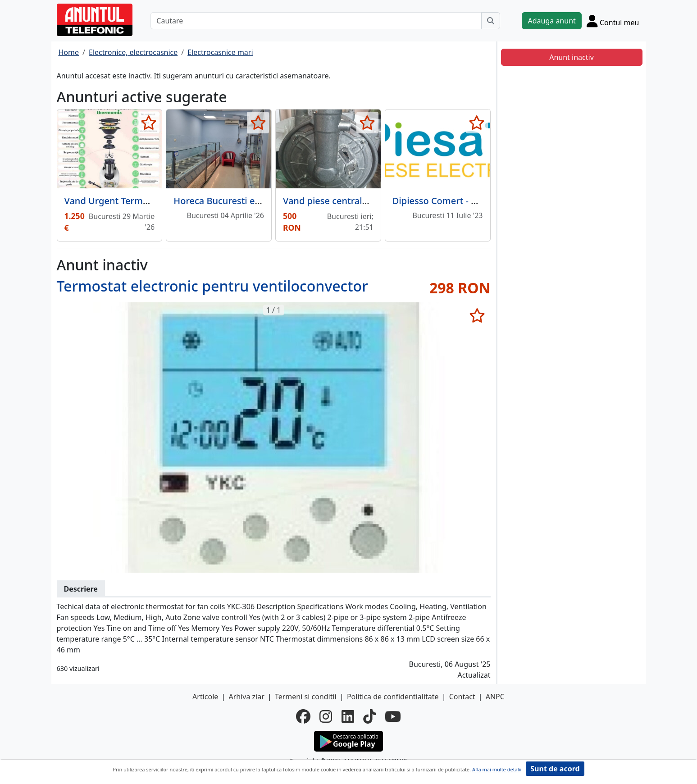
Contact (462, 697)
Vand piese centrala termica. (344, 201)
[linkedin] (348, 716)
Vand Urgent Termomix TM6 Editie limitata (156, 201)
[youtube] (393, 716)
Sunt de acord (555, 769)
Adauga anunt (551, 21)
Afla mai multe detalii (497, 769)
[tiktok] (369, 716)
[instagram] (326, 716)
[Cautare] (316, 21)
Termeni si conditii (306, 697)
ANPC (495, 697)
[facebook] (303, 716)
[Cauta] (491, 21)
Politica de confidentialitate (393, 697)
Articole (205, 697)
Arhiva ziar (246, 697)
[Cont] (613, 21)
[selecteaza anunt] (148, 123)
